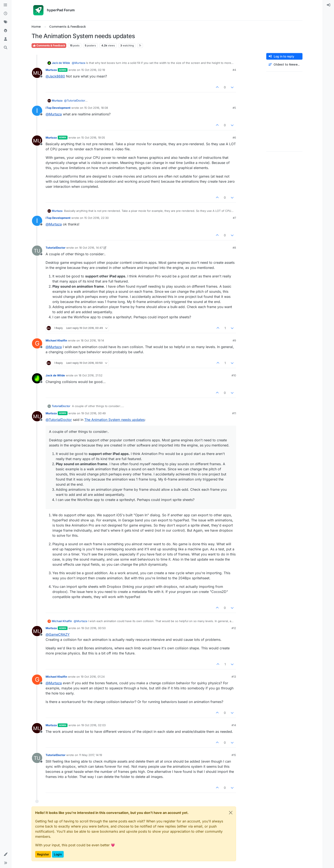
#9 (234, 340)
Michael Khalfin (56, 340)
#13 (234, 677)
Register (43, 854)
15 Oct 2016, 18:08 (96, 108)
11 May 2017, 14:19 (91, 755)
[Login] (328, 5)
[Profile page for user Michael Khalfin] (37, 343)
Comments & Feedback (49, 45)
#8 (234, 248)
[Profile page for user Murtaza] (37, 73)
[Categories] (6, 5)
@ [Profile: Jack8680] (55, 76)
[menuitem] (328, 5)
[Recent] (6, 14)
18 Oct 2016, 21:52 (91, 375)
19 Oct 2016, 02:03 (93, 725)
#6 (234, 138)
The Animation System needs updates (114, 420)
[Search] (6, 48)
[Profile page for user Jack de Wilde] (37, 378)
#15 (234, 755)
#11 (234, 413)
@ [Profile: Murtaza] (78, 63)
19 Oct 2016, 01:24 (93, 677)
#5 (234, 108)
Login (58, 854)
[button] (6, 854)
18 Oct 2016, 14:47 (91, 248)
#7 (234, 218)
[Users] (6, 39)
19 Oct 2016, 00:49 (93, 413)
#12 (234, 628)
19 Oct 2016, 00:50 (93, 628)
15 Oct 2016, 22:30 (96, 218)
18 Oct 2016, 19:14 (92, 340)
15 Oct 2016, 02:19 (93, 70)
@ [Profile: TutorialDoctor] (76, 100)
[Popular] (6, 31)
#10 (234, 375)
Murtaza (51, 70)
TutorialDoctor (55, 248)
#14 (234, 725)
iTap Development (58, 108)
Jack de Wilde (61, 63)
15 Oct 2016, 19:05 (93, 138)
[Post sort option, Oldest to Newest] (284, 65)
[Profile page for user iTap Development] (37, 111)
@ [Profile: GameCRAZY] (58, 634)
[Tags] (6, 22)
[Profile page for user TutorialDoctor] (37, 251)
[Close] (231, 813)
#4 (234, 70)
